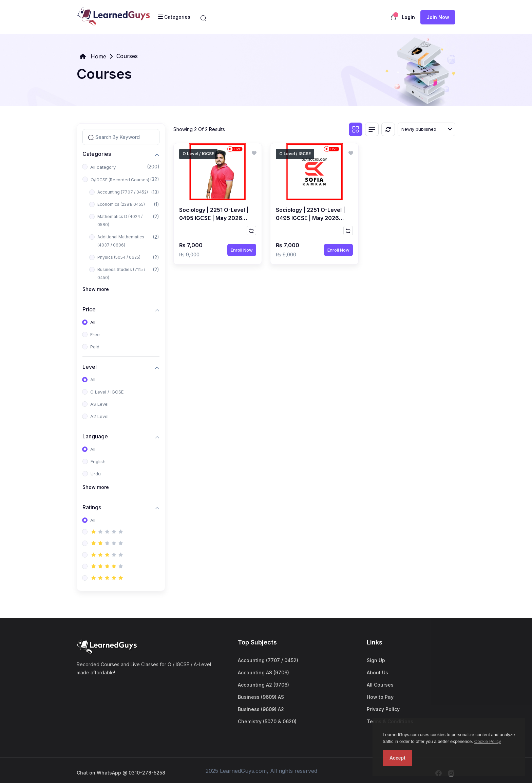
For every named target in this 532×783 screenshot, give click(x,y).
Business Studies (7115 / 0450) (121, 274)
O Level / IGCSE (107, 392)
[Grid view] (356, 129)
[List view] (372, 129)
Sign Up (376, 660)
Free (95, 334)
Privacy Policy (383, 709)
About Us (377, 672)
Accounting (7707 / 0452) (123, 192)
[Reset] (388, 129)
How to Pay (380, 697)
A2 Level (99, 416)
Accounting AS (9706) (263, 672)
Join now (438, 17)
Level (90, 367)
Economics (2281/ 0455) (121, 204)
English (98, 461)
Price (89, 309)
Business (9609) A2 (261, 709)
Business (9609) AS (261, 697)
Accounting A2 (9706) (263, 685)
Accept (397, 758)
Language (95, 436)
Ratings (92, 507)
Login (408, 17)
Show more (96, 289)
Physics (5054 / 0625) (119, 257)
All (93, 322)
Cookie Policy (488, 741)
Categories (97, 154)
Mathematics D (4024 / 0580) (120, 221)
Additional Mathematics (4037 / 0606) (121, 241)
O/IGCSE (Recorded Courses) (120, 180)
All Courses (380, 685)
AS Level (99, 404)
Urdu (96, 474)
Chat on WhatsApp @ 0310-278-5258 (121, 773)
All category (103, 167)
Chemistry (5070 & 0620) (267, 721)
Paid (95, 347)
